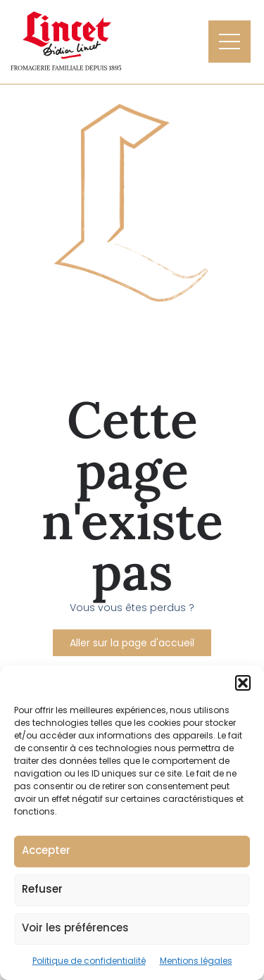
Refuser (42, 889)
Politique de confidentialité (89, 961)
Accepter (46, 850)
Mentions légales (196, 961)
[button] (243, 683)
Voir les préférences (75, 928)
